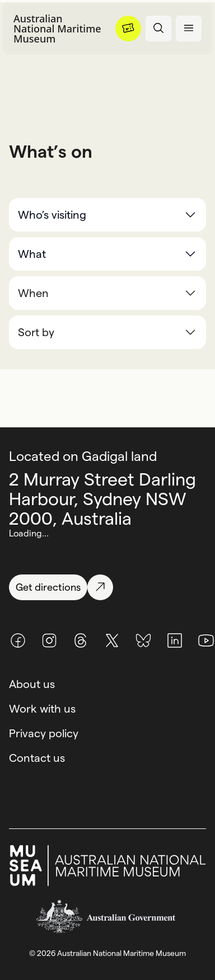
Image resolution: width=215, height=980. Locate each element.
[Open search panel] (158, 29)
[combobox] (107, 332)
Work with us (42, 709)
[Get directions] (107, 587)
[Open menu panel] (189, 29)
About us (32, 684)
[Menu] (128, 29)
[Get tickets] (128, 29)
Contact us (37, 758)
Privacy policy (44, 733)
